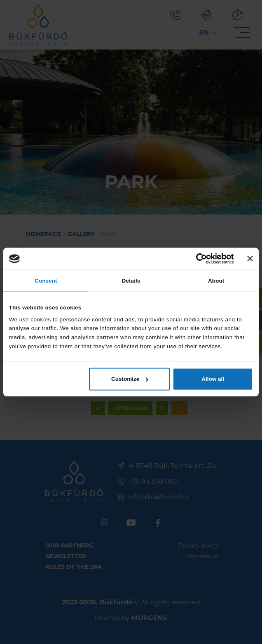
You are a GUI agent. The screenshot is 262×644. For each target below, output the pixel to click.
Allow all (213, 379)
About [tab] (216, 281)
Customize (130, 379)
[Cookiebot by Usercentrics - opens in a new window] (198, 259)
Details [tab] (131, 281)
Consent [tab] (46, 281)
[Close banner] (250, 259)
